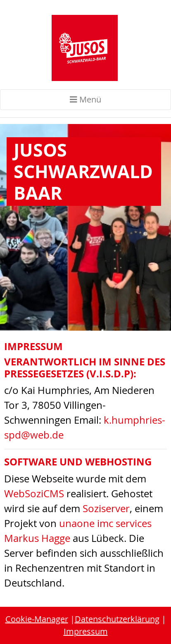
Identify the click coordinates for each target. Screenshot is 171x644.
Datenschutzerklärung (117, 619)
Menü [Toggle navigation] (85, 99)
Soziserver (106, 508)
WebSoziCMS (34, 494)
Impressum (86, 631)
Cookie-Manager (37, 619)
